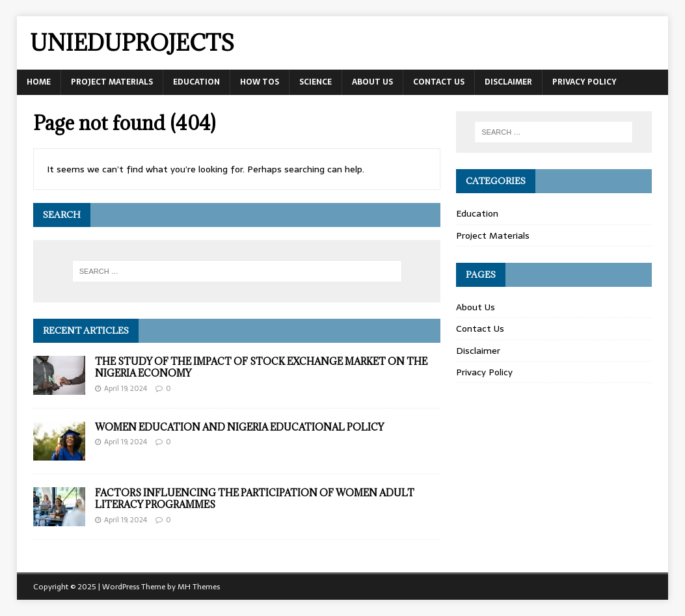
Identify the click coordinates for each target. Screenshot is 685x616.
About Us (372, 82)
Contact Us (439, 82)
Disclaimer (508, 82)
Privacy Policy (584, 82)
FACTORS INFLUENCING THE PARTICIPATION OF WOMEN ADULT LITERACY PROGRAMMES (255, 499)
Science (316, 82)
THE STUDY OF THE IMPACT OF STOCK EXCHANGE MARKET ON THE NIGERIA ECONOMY (261, 367)
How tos (260, 82)
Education (196, 82)
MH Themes (199, 587)
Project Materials (112, 82)
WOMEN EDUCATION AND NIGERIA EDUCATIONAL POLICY (239, 427)
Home (39, 82)
